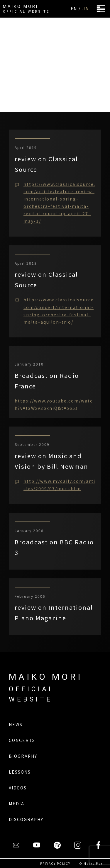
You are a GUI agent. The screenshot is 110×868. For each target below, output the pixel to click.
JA (86, 9)
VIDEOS (18, 788)
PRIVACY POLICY (55, 863)
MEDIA (17, 804)
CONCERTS (22, 740)
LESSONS (20, 772)
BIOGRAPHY (23, 756)
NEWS (16, 724)
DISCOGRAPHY (26, 819)
